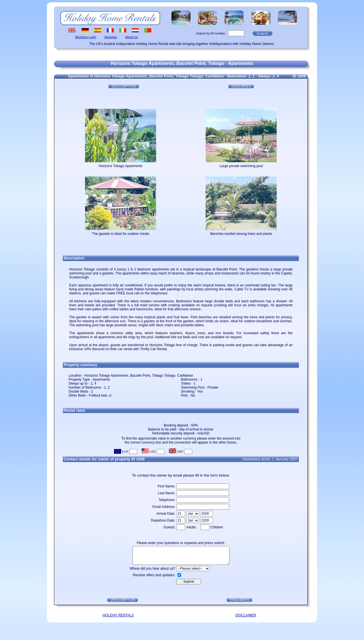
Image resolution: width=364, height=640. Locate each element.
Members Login (86, 37)
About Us (132, 37)
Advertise (111, 37)
